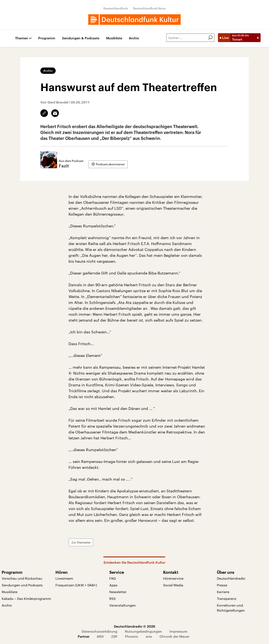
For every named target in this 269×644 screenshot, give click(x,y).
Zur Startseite (81, 542)
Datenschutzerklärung (100, 631)
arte (149, 636)
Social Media (173, 585)
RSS (112, 598)
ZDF (114, 636)
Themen (22, 38)
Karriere (223, 592)
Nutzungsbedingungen (143, 631)
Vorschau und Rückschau (22, 578)
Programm (47, 38)
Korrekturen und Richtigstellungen (231, 608)
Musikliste (114, 38)
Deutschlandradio (231, 578)
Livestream (64, 578)
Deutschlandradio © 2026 (134, 626)
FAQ (113, 578)
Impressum (178, 631)
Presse (222, 585)
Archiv (134, 38)
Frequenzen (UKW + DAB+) (76, 585)
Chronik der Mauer (174, 636)
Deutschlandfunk (116, 8)
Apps (113, 585)
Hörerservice (173, 578)
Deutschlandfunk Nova (149, 8)
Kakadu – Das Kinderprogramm (26, 598)
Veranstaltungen (123, 605)
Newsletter (118, 592)
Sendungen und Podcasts (22, 585)
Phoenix (132, 636)
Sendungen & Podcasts (81, 38)
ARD (100, 636)
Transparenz (227, 598)
